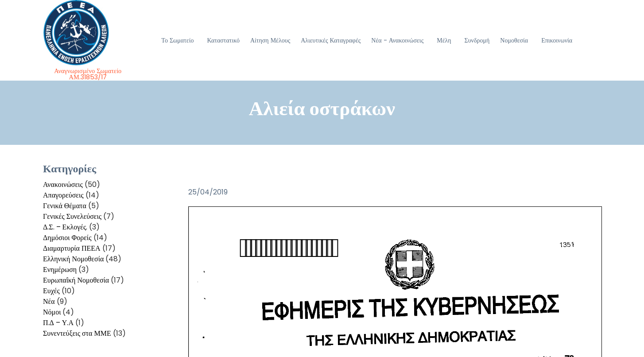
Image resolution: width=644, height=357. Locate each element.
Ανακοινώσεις (63, 184)
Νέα (49, 301)
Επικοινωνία (557, 40)
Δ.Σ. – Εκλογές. (65, 227)
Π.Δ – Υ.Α (58, 323)
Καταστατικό (223, 40)
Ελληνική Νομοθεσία (73, 259)
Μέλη (444, 40)
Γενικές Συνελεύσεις (72, 216)
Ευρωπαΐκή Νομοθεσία (76, 280)
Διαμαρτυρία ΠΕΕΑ (72, 248)
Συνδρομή (477, 40)
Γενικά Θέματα (65, 206)
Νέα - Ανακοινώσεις (397, 40)
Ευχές (51, 291)
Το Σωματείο (177, 40)
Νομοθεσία (514, 40)
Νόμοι (52, 312)
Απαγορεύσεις (63, 195)
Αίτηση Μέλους (270, 40)
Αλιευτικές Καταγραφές (331, 40)
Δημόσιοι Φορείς (67, 238)
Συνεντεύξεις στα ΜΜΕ (77, 333)
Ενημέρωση (60, 270)
